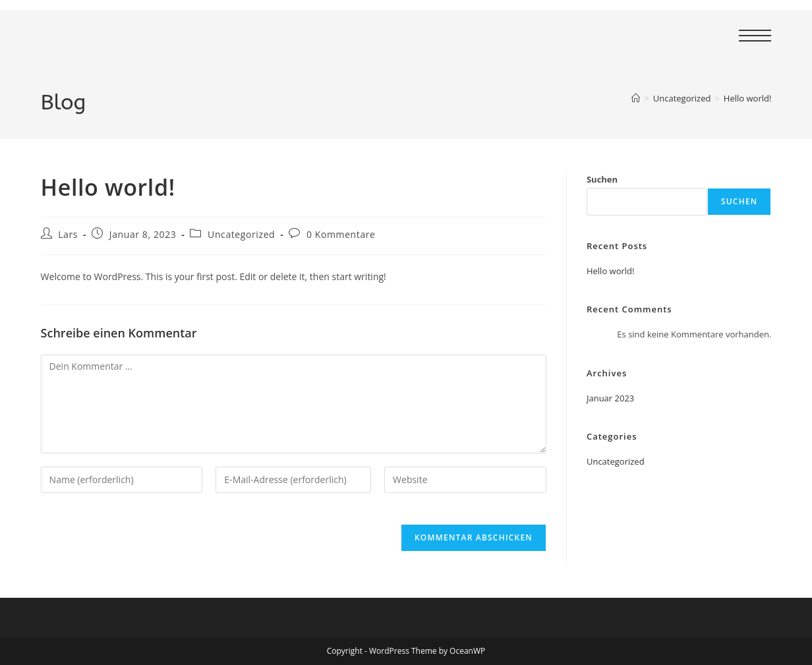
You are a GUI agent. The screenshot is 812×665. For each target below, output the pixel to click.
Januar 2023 (610, 398)
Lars (68, 234)
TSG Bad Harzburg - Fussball (190, 35)
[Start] (636, 98)
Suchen (602, 179)
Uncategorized (241, 234)
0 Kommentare (341, 234)
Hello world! (748, 98)
